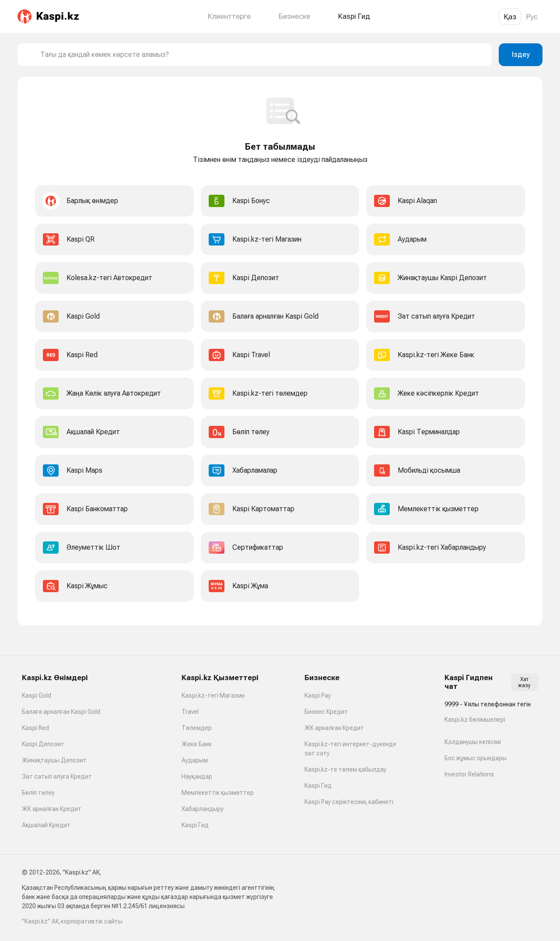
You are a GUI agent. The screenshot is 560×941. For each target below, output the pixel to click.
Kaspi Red (35, 728)
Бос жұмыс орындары (476, 758)
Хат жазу (524, 682)
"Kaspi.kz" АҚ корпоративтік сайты (72, 921)
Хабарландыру (203, 809)
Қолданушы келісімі (473, 742)
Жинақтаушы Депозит (54, 760)
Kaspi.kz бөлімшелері (475, 720)
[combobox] (262, 55)
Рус (532, 17)
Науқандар (197, 776)
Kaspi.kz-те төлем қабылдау (345, 769)
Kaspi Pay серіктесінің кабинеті (349, 802)
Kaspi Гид (195, 825)
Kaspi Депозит (43, 744)
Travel (190, 712)
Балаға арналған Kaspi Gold (61, 712)
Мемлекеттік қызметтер (218, 793)
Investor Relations (469, 774)
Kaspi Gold (37, 695)
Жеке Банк (197, 744)
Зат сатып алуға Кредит (57, 776)
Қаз (510, 17)
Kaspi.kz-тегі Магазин (213, 695)
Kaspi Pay (318, 695)
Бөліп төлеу (38, 793)
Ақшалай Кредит (46, 825)
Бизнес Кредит (326, 712)
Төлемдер (197, 728)
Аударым (195, 760)
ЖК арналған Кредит (52, 809)
